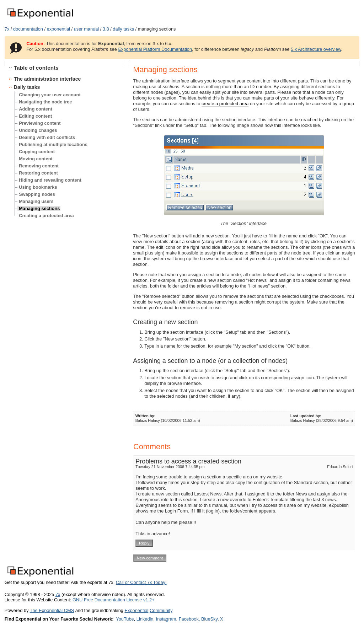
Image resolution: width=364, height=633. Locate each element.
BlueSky (209, 619)
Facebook (189, 619)
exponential (58, 29)
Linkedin (145, 619)
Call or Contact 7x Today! (141, 582)
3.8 (106, 29)
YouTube (125, 619)
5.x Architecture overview (316, 49)
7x (7, 29)
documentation (28, 29)
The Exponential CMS (52, 610)
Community (161, 610)
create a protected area (225, 104)
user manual (86, 29)
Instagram (166, 619)
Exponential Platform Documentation (155, 49)
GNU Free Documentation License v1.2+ (114, 600)
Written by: (146, 416)
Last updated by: (306, 416)
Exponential (136, 610)
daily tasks (123, 29)
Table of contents (36, 68)
